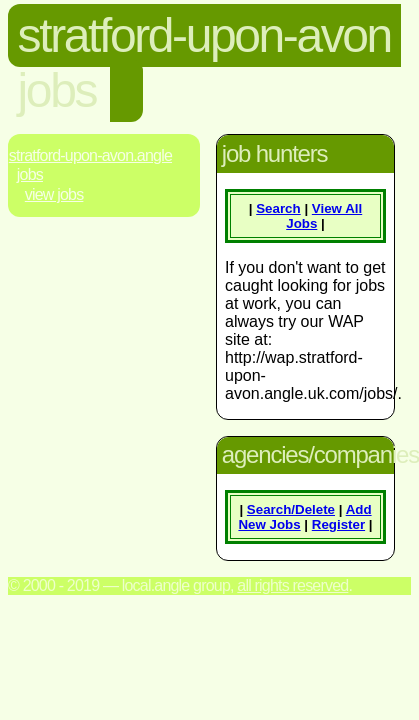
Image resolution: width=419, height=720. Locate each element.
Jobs (30, 174)
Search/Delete (291, 509)
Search (278, 208)
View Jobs (54, 194)
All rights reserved (292, 585)
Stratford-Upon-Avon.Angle (90, 155)
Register (338, 524)
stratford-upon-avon (204, 35)
